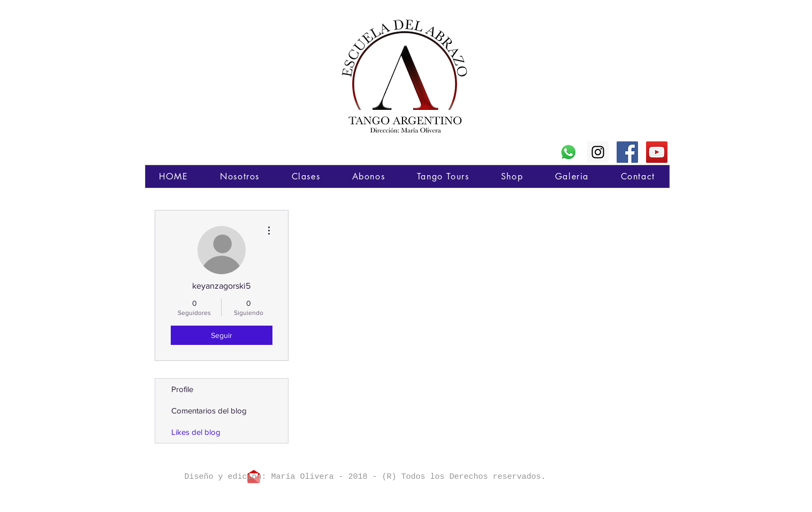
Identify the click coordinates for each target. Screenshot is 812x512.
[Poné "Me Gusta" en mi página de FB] (627, 152)
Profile (182, 389)
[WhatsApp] (568, 152)
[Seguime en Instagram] (598, 152)
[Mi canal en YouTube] (657, 152)
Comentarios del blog (209, 411)
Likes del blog (196, 432)
